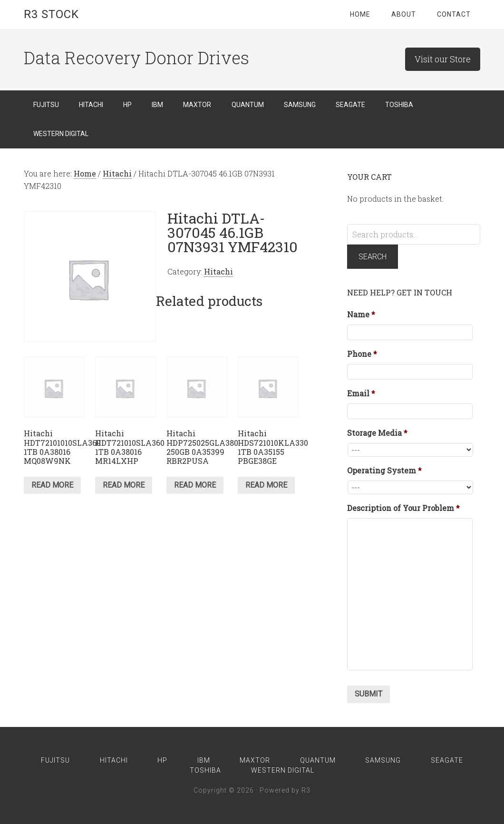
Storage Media (377, 433)
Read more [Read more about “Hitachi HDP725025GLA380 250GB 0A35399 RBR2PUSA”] (195, 485)
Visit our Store (443, 59)
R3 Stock (51, 14)
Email (361, 393)
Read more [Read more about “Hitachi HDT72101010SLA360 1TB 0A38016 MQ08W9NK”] (52, 485)
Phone (362, 354)
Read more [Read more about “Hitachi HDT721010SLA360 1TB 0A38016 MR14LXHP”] (124, 485)
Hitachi (117, 173)
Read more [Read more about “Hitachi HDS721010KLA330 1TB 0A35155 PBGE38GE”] (266, 485)
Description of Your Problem (403, 508)
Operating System (384, 471)
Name (361, 314)
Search (373, 257)
